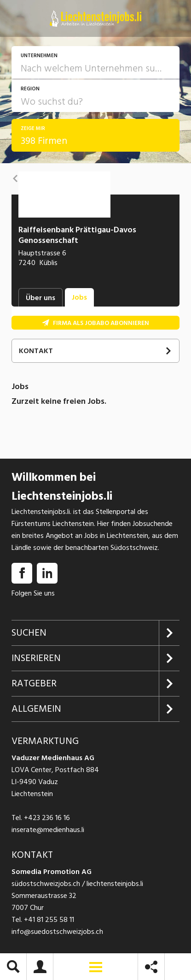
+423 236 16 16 (47, 818)
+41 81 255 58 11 (49, 920)
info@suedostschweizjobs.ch (57, 932)
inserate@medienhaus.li (48, 830)
